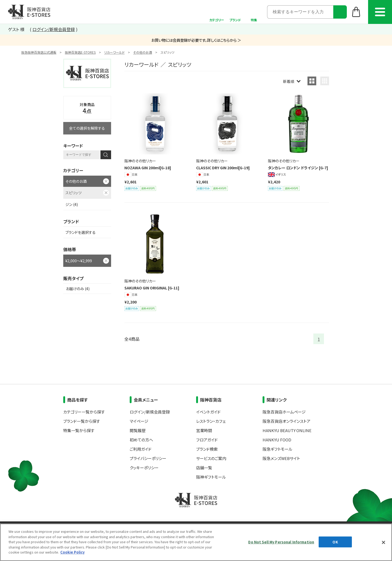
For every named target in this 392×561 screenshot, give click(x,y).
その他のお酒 (143, 52)
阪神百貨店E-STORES (80, 52)
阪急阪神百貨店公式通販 (39, 52)
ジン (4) (72, 204)
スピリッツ (73, 193)
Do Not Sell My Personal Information (281, 542)
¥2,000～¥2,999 (79, 261)
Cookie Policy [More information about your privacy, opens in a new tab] (72, 552)
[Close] (383, 542)
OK (335, 542)
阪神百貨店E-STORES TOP (29, 12)
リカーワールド (114, 52)
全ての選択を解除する (87, 128)
